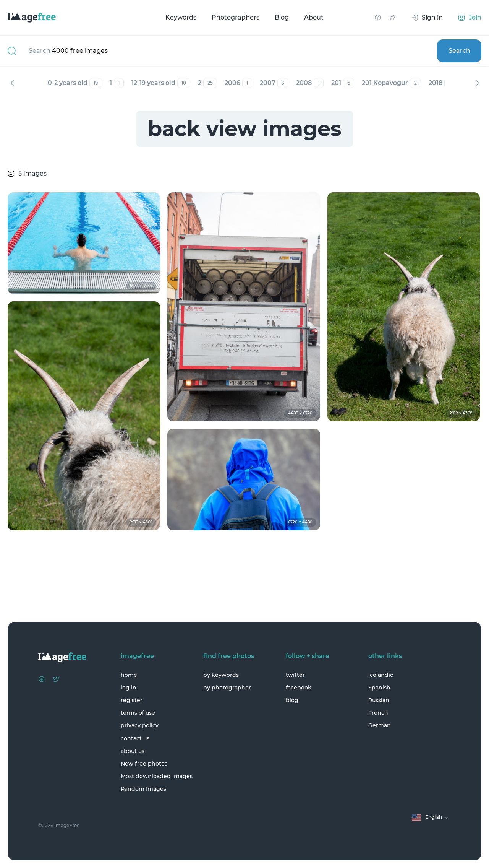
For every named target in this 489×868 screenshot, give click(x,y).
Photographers (236, 17)
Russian (379, 700)
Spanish (379, 688)
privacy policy (140, 725)
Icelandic (381, 675)
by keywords (221, 675)
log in (129, 688)
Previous (12, 83)
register (132, 700)
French (378, 713)
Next (477, 83)
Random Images (143, 789)
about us (133, 751)
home (129, 675)
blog (292, 700)
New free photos (144, 764)
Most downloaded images (157, 776)
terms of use (138, 713)
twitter (295, 675)
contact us (135, 738)
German (380, 725)
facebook (299, 688)
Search (459, 51)
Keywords (181, 17)
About (314, 17)
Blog (282, 17)
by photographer (227, 688)
